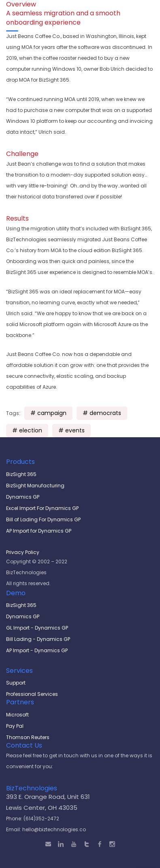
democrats (105, 413)
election (31, 430)
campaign (52, 413)
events (75, 430)
